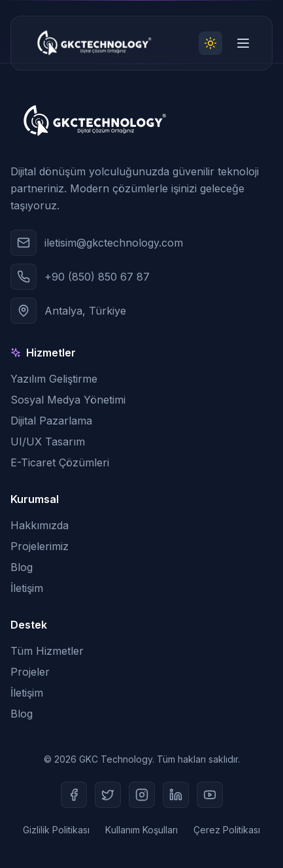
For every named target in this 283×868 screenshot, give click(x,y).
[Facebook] (74, 795)
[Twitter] (108, 795)
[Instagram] (142, 795)
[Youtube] (210, 795)
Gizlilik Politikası (56, 830)
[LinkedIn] (176, 795)
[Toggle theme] (210, 43)
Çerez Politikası (227, 830)
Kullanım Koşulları (141, 830)
